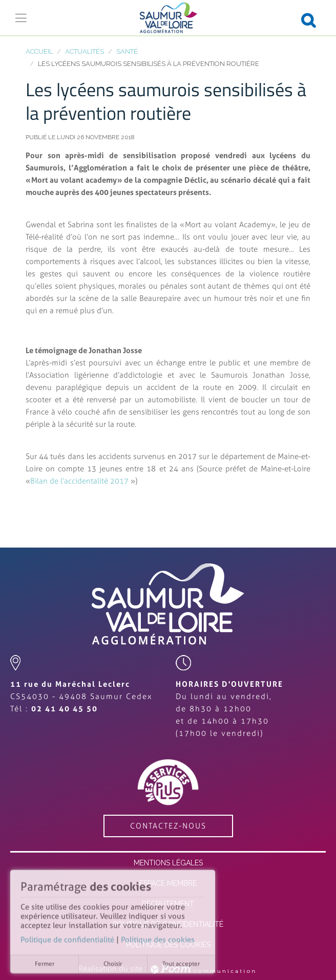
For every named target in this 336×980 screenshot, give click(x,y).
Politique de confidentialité (67, 942)
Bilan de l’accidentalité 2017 (80, 481)
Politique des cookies (158, 942)
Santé (127, 51)
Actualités (85, 51)
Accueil (39, 51)
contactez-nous (168, 826)
